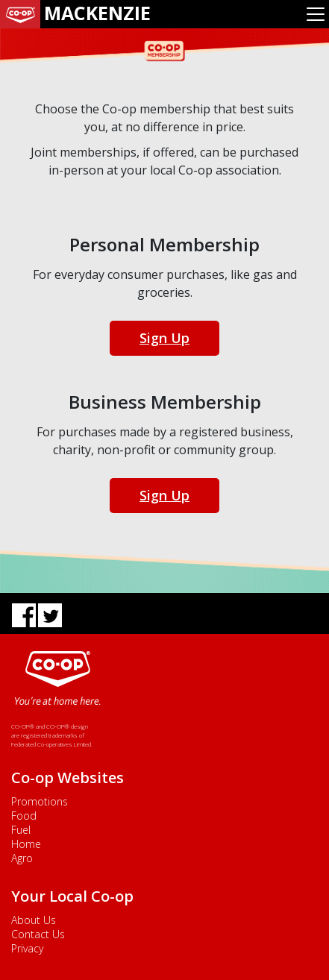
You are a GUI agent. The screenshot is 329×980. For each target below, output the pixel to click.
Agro (22, 858)
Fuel (21, 830)
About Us (34, 920)
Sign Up (164, 338)
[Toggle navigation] (316, 14)
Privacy (27, 948)
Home (26, 844)
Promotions (40, 801)
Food (24, 816)
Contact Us (38, 934)
